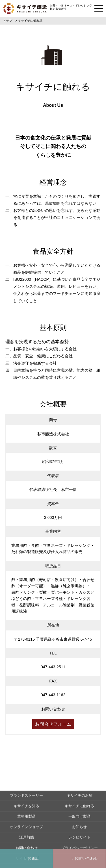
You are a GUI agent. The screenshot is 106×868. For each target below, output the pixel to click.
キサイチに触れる (79, 829)
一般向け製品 (79, 839)
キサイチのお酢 (80, 818)
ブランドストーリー (26, 818)
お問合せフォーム (53, 724)
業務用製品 (26, 839)
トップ (7, 21)
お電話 (32, 858)
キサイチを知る (26, 829)
